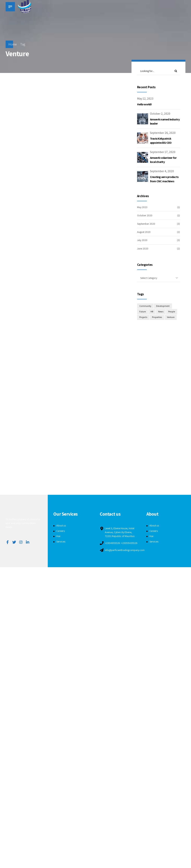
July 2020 (142, 240)
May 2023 (142, 207)
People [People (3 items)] (172, 312)
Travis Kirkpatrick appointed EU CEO (161, 141)
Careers (61, 531)
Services (61, 541)
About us (61, 525)
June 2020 (143, 249)
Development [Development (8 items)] (163, 306)
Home (13, 44)
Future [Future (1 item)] (143, 312)
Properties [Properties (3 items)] (157, 317)
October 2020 (145, 215)
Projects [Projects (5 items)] (143, 317)
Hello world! (144, 104)
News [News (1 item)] (161, 312)
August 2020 (144, 232)
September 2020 (146, 224)
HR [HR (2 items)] (152, 312)
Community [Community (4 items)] (145, 306)
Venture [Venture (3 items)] (171, 317)
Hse (58, 536)
